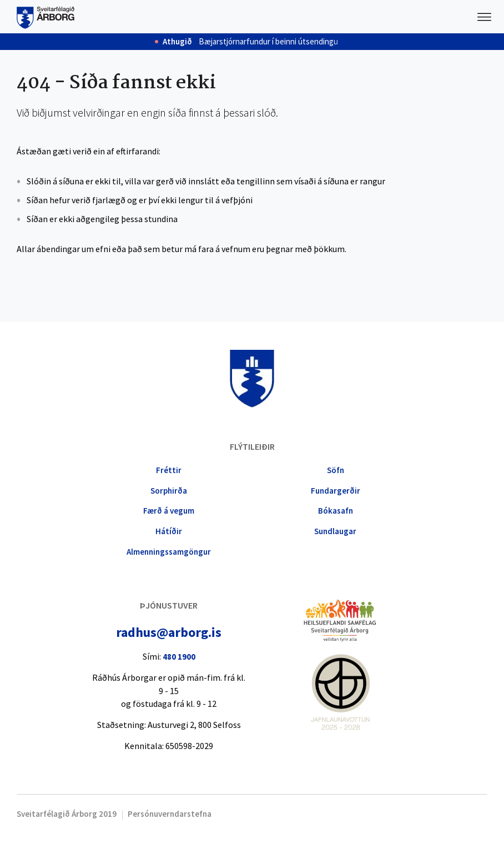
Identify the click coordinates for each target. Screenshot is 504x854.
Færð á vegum (169, 511)
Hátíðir (169, 531)
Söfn (336, 470)
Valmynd (485, 17)
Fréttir (169, 470)
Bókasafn (336, 511)
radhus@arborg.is (169, 632)
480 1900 (179, 657)
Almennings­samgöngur (169, 552)
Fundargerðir (336, 491)
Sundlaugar (335, 531)
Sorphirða (169, 491)
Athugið (177, 42)
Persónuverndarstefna (170, 814)
